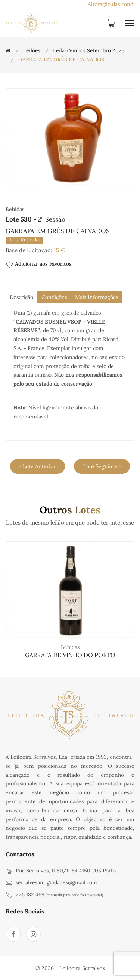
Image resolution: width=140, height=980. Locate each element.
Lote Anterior (38, 466)
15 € (59, 250)
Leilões (32, 50)
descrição (21, 297)
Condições (54, 297)
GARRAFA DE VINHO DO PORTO (70, 655)
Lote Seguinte (102, 466)
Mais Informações (97, 297)
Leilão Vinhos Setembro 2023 (89, 50)
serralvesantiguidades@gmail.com (56, 882)
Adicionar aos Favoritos (39, 264)
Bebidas (70, 647)
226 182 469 (30, 894)
